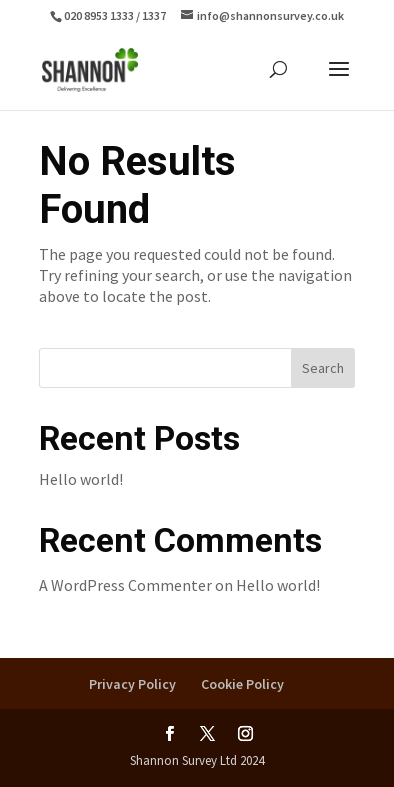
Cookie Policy (242, 684)
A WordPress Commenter (125, 585)
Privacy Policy (132, 684)
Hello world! (81, 479)
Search (323, 368)
